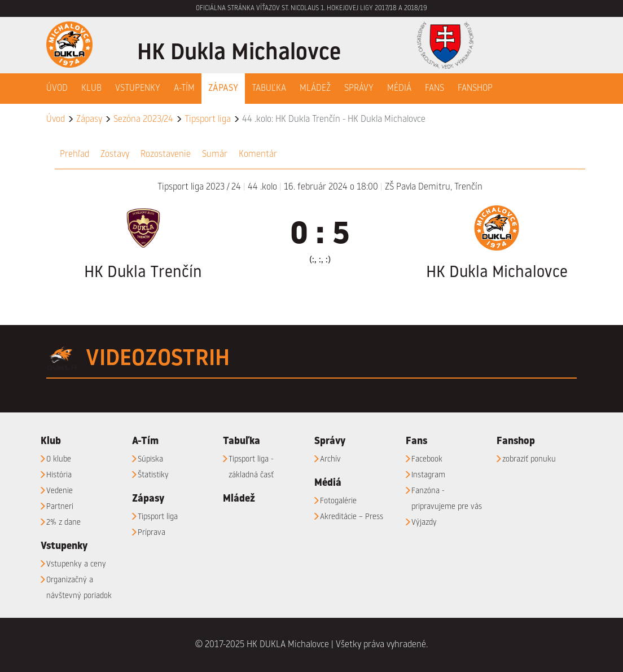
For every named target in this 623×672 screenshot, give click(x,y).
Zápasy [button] (223, 89)
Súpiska (150, 459)
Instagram (428, 475)
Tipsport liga (208, 120)
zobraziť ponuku (529, 459)
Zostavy (115, 155)
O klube (59, 459)
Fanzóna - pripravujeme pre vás (447, 499)
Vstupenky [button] (138, 89)
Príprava (152, 533)
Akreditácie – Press (352, 517)
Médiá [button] (399, 89)
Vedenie (60, 491)
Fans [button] (435, 89)
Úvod (57, 89)
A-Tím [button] (184, 89)
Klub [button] (91, 89)
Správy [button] (359, 89)
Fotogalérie (338, 501)
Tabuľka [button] (269, 89)
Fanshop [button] (475, 89)
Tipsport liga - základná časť (251, 467)
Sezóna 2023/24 (143, 120)
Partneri (60, 507)
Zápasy (89, 120)
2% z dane (63, 522)
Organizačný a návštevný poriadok (79, 588)
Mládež (315, 89)
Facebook (427, 459)
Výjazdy (424, 522)
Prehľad (74, 155)
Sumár (215, 155)
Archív (330, 459)
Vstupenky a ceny (76, 564)
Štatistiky (153, 475)
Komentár (258, 155)
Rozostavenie (166, 155)
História (59, 475)
